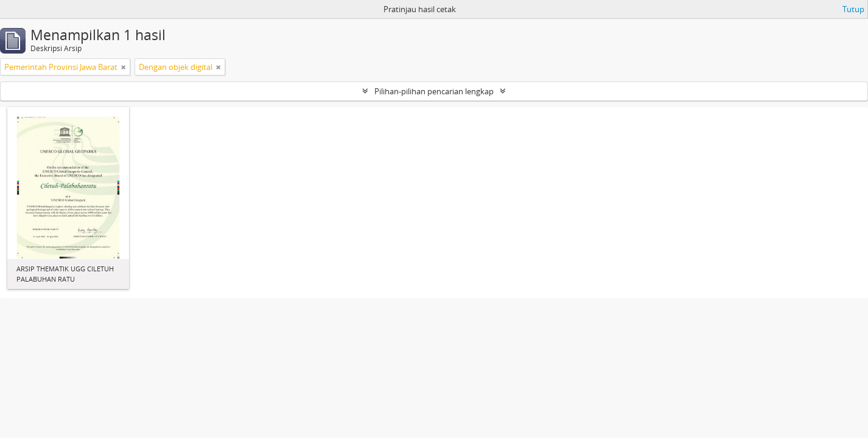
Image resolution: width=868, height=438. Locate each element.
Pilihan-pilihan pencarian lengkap (434, 91)
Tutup (853, 9)
